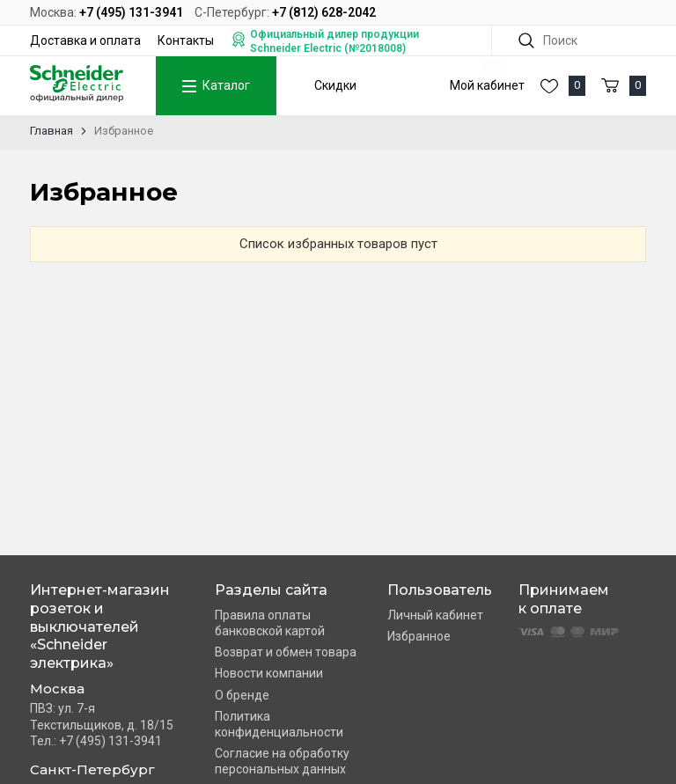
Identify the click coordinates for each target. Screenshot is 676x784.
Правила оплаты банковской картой (270, 623)
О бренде (242, 695)
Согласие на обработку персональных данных (282, 761)
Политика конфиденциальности (279, 724)
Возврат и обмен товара (286, 652)
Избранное (419, 636)
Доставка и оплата (85, 40)
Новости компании (269, 673)
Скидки (335, 85)
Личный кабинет (435, 615)
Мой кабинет (487, 85)
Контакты (186, 40)
